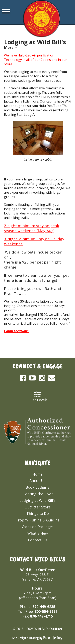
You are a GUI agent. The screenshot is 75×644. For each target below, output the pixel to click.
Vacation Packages (38, 527)
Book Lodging (37, 487)
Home (37, 474)
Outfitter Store (38, 507)
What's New (38, 533)
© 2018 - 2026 (23, 629)
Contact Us (38, 540)
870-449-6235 (44, 607)
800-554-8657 (46, 611)
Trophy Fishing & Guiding (38, 520)
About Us (37, 481)
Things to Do (38, 513)
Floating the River (37, 494)
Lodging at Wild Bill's (37, 500)
